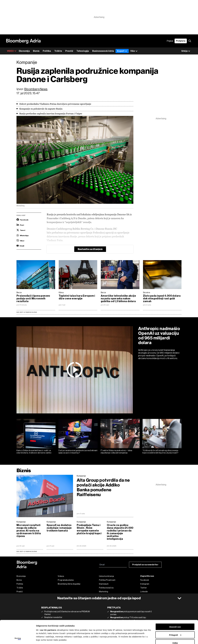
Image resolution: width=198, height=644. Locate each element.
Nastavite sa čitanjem (90, 249)
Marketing (104, 592)
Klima (61, 292)
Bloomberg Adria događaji (69, 584)
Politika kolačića (106, 588)
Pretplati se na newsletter (145, 565)
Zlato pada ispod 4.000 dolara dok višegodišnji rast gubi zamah (162, 299)
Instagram (145, 584)
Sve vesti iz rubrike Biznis (27, 312)
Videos (61, 576)
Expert (122, 51)
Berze (19, 292)
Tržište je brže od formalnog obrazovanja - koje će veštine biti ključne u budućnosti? (161, 452)
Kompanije (81, 476)
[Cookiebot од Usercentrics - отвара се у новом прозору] (18, 639)
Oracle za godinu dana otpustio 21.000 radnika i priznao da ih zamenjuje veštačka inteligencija (120, 532)
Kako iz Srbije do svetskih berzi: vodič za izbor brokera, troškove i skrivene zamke (34, 452)
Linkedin (144, 592)
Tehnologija (83, 51)
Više (134, 51)
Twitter (143, 588)
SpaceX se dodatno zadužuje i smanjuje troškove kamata (59, 528)
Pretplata (181, 41)
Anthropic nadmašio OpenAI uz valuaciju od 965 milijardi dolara (159, 336)
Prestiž (69, 51)
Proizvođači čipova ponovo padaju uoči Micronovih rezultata (33, 299)
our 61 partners (48, 608)
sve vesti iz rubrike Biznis (27, 551)
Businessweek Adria (103, 51)
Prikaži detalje (43, 639)
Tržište (58, 51)
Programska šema (66, 580)
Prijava (170, 41)
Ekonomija (24, 51)
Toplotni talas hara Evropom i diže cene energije (77, 297)
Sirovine (147, 292)
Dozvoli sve (175, 605)
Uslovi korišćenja (106, 576)
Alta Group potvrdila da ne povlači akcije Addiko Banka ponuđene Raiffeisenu (103, 487)
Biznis (36, 51)
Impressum (104, 584)
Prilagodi (175, 613)
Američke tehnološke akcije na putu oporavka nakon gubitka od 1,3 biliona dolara (118, 299)
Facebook (145, 580)
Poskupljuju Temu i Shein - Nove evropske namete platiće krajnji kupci (89, 529)
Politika (47, 51)
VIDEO (12, 51)
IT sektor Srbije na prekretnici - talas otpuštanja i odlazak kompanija (116, 452)
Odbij (175, 621)
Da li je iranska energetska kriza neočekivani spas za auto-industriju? (78, 452)
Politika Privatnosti (107, 580)
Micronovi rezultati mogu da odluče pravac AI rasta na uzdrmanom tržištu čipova (29, 531)
